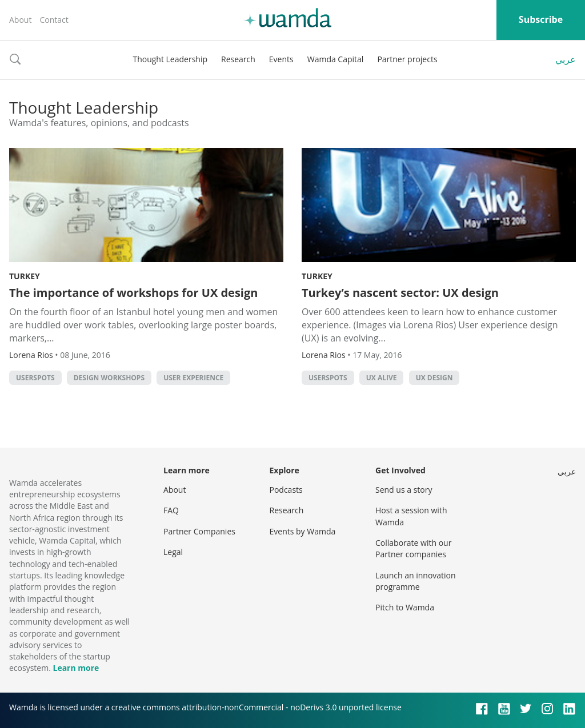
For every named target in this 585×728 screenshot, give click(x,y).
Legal (173, 552)
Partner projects (407, 59)
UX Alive (382, 378)
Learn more (76, 668)
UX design (434, 378)
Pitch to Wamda (405, 607)
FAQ (171, 510)
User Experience (193, 378)
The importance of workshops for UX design (133, 293)
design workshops (109, 378)
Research (238, 59)
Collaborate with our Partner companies (413, 548)
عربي (566, 59)
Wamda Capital (336, 59)
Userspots (35, 378)
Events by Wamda (303, 531)
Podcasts (286, 490)
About (20, 20)
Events (281, 59)
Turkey (25, 276)
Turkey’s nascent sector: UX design (400, 293)
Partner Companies (199, 531)
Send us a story (404, 490)
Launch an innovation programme (416, 581)
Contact (54, 20)
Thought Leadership (170, 59)
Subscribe (541, 19)
